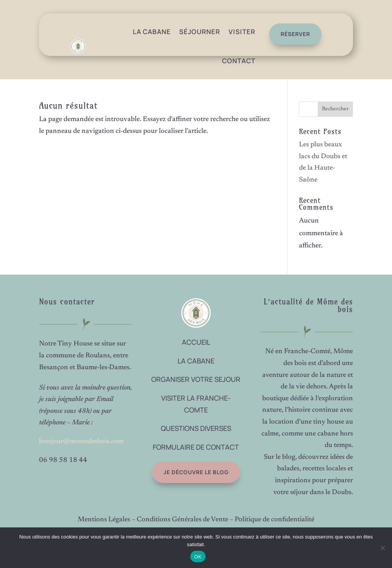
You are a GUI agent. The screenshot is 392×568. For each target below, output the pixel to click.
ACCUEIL (196, 342)
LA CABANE (196, 361)
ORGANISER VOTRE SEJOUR (196, 379)
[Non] (382, 548)
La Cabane (152, 32)
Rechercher (335, 109)
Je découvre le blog (181, 472)
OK (198, 557)
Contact (239, 61)
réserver (292, 34)
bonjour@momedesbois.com (81, 442)
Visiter (242, 32)
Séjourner (200, 32)
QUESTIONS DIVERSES (196, 428)
